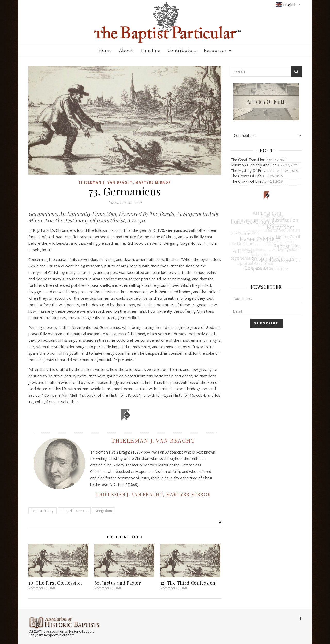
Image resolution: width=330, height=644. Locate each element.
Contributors (182, 50)
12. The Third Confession (188, 583)
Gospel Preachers (74, 511)
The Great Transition (248, 160)
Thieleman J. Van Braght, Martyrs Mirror (125, 182)
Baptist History (43, 511)
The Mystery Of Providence (254, 170)
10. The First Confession (55, 583)
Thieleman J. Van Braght (153, 440)
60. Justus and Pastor (118, 583)
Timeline (150, 50)
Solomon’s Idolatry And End (254, 165)
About (126, 50)
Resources (215, 50)
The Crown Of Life (246, 176)
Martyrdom (104, 511)
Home (105, 50)
